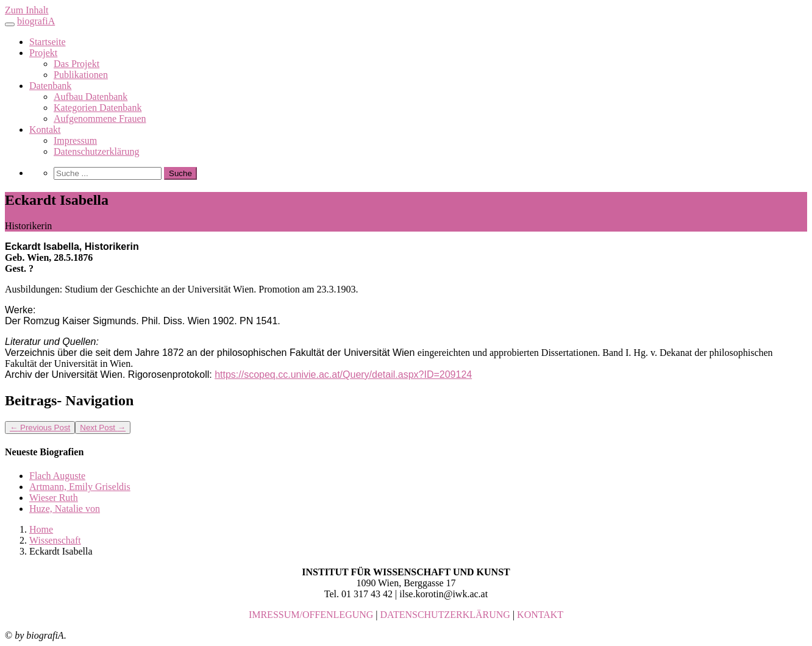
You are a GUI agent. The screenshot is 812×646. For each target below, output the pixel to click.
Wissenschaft (55, 540)
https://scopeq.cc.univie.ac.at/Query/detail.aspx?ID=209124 (343, 374)
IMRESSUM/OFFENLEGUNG (311, 615)
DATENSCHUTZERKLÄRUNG (445, 615)
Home (41, 529)
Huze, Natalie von (65, 509)
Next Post (103, 428)
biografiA (36, 21)
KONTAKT (540, 615)
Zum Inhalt (27, 10)
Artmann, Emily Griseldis (80, 487)
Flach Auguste (57, 476)
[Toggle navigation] (10, 24)
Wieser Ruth (54, 498)
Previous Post (40, 428)
